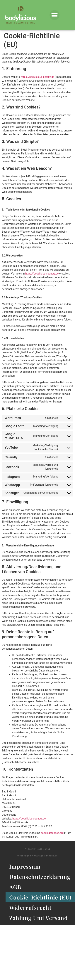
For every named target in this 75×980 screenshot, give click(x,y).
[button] (54, 15)
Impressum (25, 866)
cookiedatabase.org (52, 833)
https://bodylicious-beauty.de (37, 77)
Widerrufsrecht (30, 908)
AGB (15, 887)
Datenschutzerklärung (40, 877)
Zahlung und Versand (39, 918)
